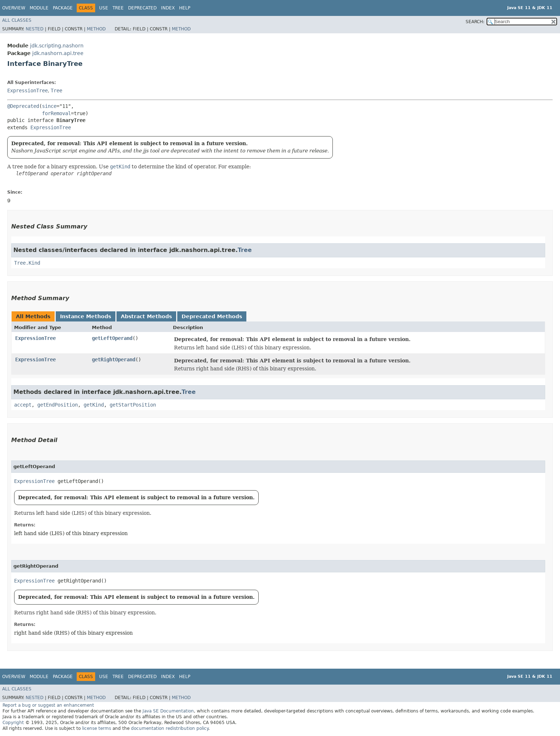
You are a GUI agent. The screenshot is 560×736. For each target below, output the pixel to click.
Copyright (13, 723)
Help (185, 8)
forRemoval (56, 113)
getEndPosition (58, 405)
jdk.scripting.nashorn (57, 46)
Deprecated (142, 8)
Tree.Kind (27, 263)
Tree (118, 8)
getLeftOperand (112, 338)
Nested (35, 29)
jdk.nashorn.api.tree (58, 53)
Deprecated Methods (212, 316)
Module (39, 8)
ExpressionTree (27, 91)
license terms (97, 728)
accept (23, 405)
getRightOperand (114, 359)
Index (168, 8)
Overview (14, 8)
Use (104, 8)
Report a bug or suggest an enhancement (48, 705)
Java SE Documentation (168, 711)
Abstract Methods (146, 316)
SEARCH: (475, 22)
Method (96, 29)
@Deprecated (23, 106)
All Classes (17, 20)
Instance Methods (86, 316)
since (49, 106)
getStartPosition (133, 405)
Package (63, 8)
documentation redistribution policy (170, 728)
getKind (94, 405)
